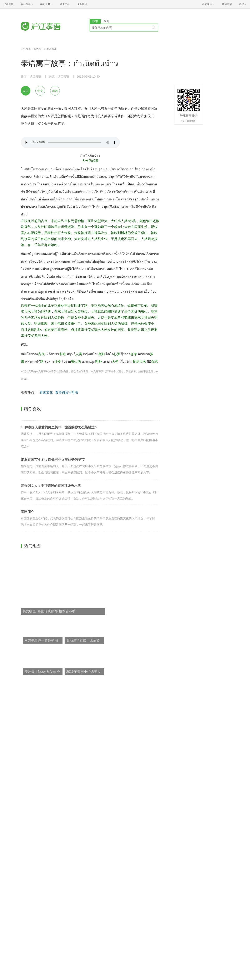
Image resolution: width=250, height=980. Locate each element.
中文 (40, 91)
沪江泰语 (26, 49)
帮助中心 (65, 4)
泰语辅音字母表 (67, 392)
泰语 (55, 91)
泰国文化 (46, 392)
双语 (26, 91)
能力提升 (39, 49)
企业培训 (82, 4)
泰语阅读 (51, 49)
